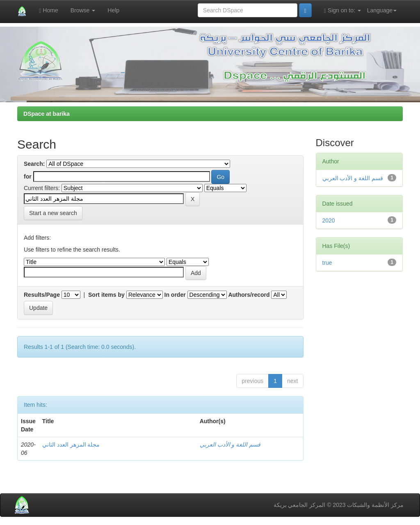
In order (175, 295)
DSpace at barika (47, 114)
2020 (329, 220)
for (28, 177)
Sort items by (106, 295)
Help (113, 10)
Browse (83, 10)
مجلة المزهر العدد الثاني (71, 445)
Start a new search (53, 213)
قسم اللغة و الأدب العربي (230, 445)
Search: (34, 164)
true (327, 263)
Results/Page (42, 295)
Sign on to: (342, 10)
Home (48, 10)
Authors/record (249, 295)
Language (382, 10)
